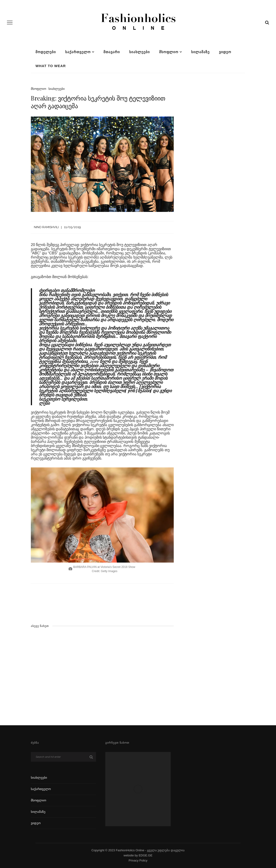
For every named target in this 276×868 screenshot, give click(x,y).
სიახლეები (140, 52)
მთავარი (112, 52)
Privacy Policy (138, 860)
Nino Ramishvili (46, 227)
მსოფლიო (169, 52)
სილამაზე (200, 52)
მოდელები (46, 52)
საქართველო (78, 52)
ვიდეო (225, 52)
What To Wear (51, 66)
